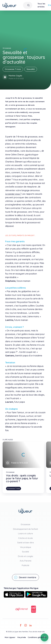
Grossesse (25, 524)
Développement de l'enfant (25, 529)
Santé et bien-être (26, 543)
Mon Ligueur (10, 637)
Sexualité (31, 69)
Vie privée (22, 637)
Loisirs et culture (25, 533)
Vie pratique (26, 547)
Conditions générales (37, 637)
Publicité (25, 565)
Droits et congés (25, 556)
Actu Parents (26, 561)
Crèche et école (25, 538)
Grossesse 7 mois (13, 69)
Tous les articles (41, 5)
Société (25, 552)
